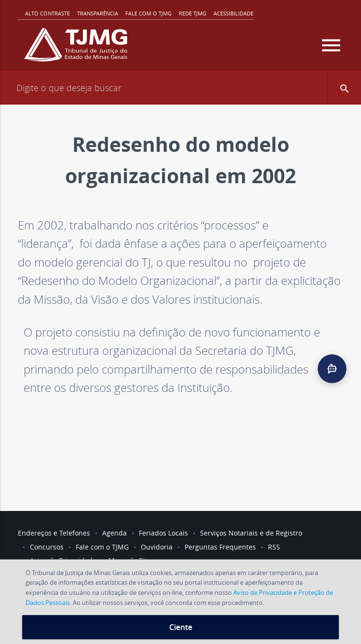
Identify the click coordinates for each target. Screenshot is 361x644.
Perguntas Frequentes (220, 547)
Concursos (47, 547)
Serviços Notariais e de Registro (251, 533)
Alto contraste (47, 13)
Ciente (181, 627)
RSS (274, 547)
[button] (344, 88)
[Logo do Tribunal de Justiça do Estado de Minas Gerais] (76, 49)
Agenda (114, 533)
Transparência (98, 13)
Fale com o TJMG (148, 13)
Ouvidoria (157, 547)
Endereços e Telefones (54, 533)
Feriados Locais (163, 533)
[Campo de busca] (180, 88)
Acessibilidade (234, 13)
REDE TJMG (193, 13)
